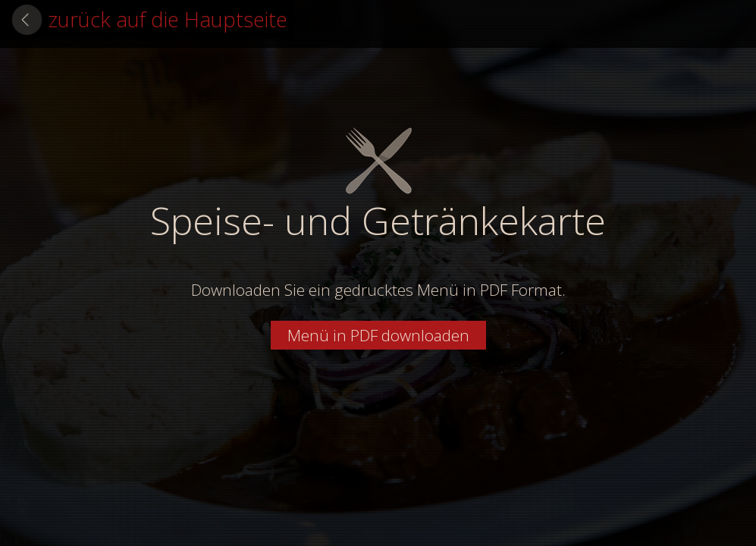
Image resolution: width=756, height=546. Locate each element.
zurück (168, 19)
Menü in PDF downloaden (378, 335)
